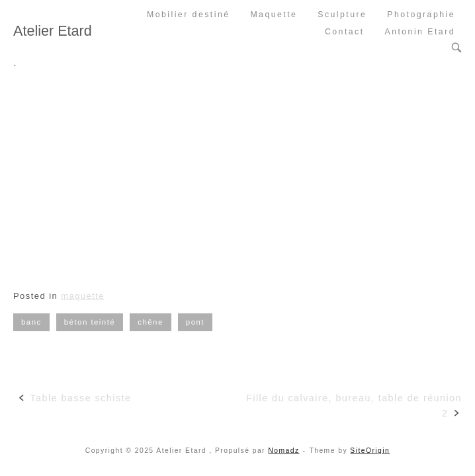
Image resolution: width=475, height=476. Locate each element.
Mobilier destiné (189, 15)
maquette (83, 296)
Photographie (421, 15)
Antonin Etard (420, 32)
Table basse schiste (80, 398)
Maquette (274, 15)
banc (31, 322)
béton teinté (90, 322)
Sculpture (342, 15)
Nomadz (283, 451)
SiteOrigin (370, 451)
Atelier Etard (53, 31)
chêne (151, 322)
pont (195, 322)
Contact (345, 32)
